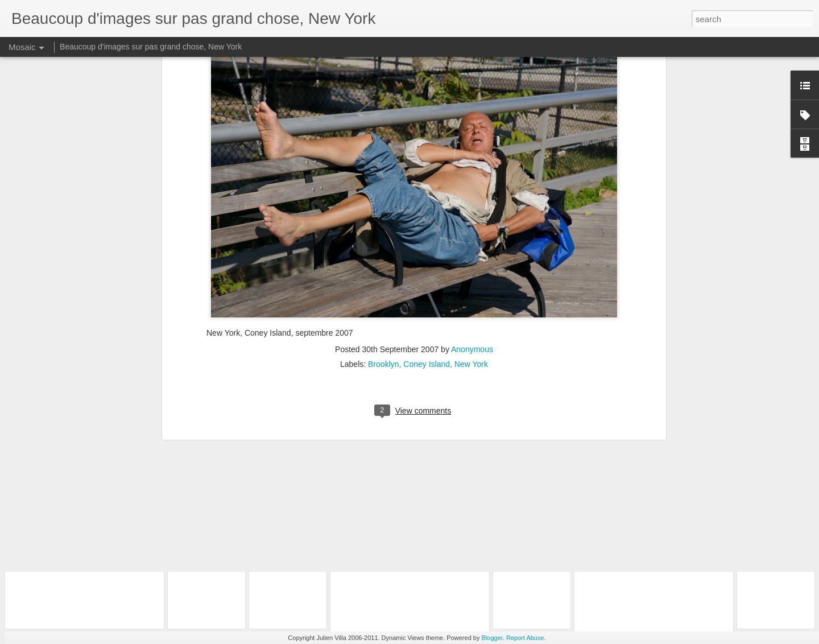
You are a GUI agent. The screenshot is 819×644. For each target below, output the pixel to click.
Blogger (492, 638)
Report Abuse (525, 638)
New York (471, 227)
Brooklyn (383, 227)
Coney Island (427, 227)
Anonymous (472, 212)
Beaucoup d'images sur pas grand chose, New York (151, 47)
